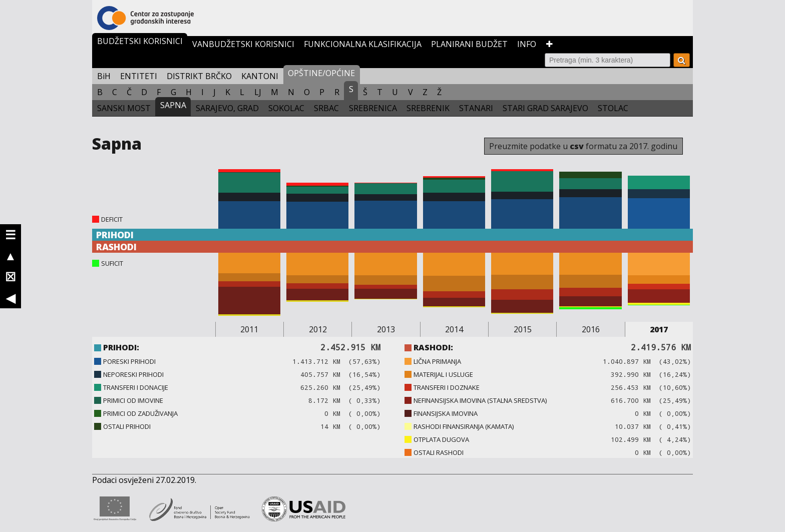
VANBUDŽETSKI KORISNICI (243, 44)
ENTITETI (139, 76)
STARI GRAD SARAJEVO (545, 108)
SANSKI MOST (124, 108)
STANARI (476, 108)
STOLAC (613, 108)
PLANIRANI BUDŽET (469, 44)
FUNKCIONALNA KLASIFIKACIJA (363, 44)
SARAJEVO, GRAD (227, 108)
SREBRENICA (373, 108)
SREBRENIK (428, 108)
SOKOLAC (286, 108)
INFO (527, 44)
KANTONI (260, 76)
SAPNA (173, 105)
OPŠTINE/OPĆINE (321, 73)
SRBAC (326, 108)
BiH (104, 76)
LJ (258, 92)
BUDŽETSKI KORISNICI (140, 41)
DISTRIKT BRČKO (199, 76)
